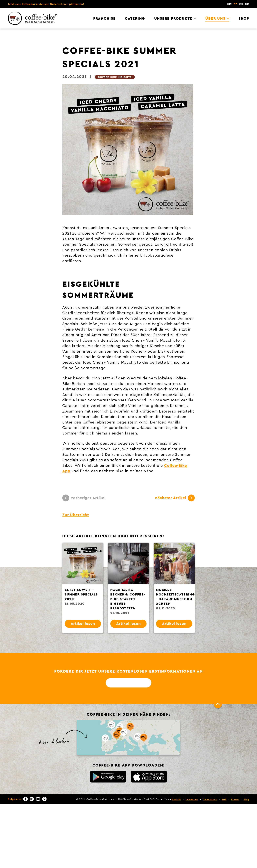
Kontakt (176, 799)
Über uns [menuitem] (215, 19)
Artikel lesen (83, 624)
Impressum (192, 799)
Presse (235, 799)
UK (247, 4)
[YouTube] (38, 799)
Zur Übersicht (76, 515)
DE (235, 4)
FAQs (246, 799)
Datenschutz (210, 799)
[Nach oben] (218, 704)
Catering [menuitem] (135, 19)
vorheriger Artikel (84, 498)
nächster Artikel (175, 498)
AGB (224, 799)
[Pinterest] (44, 799)
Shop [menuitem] (244, 19)
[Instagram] (32, 799)
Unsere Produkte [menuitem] (173, 19)
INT (229, 4)
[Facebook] (25, 799)
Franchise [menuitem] (104, 19)
